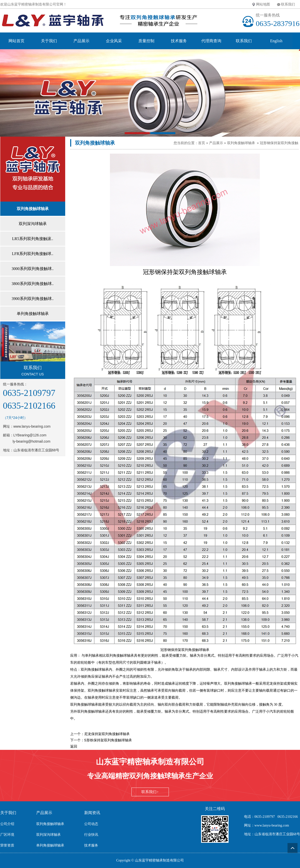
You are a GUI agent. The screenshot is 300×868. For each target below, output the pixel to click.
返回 (74, 746)
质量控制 (146, 41)
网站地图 (263, 4)
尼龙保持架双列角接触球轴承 (107, 734)
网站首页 (16, 41)
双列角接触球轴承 (241, 143)
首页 (202, 143)
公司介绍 (7, 824)
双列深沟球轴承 (48, 835)
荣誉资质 (7, 845)
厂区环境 (7, 835)
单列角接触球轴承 (50, 845)
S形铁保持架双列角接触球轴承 (108, 740)
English (276, 41)
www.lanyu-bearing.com (32, 426)
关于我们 (49, 41)
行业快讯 (91, 835)
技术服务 (179, 41)
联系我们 (288, 4)
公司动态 (91, 824)
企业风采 (114, 41)
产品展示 (81, 41)
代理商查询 (211, 41)
